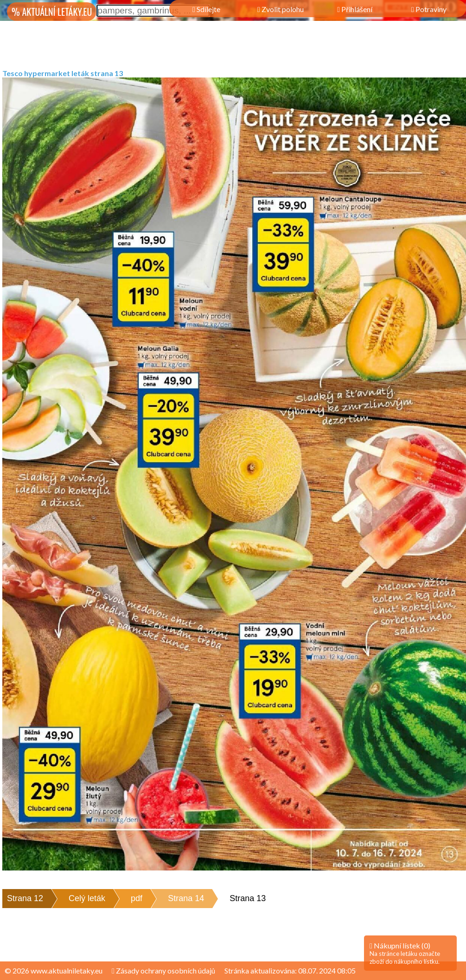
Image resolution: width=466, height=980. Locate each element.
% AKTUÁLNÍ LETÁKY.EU (52, 12)
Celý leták (87, 898)
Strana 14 (186, 898)
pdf (137, 898)
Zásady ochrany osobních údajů (163, 970)
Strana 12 (25, 898)
